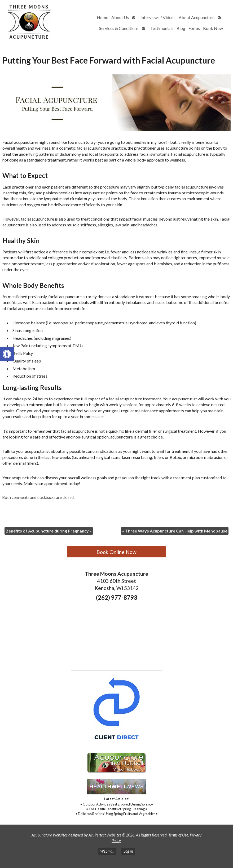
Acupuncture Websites (50, 835)
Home (102, 17)
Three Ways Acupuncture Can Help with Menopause (175, 531)
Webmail (107, 851)
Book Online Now (117, 552)
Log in (128, 851)
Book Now (213, 28)
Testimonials (162, 28)
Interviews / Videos (158, 17)
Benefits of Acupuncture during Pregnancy (49, 531)
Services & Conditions (119, 28)
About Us (120, 17)
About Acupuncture (197, 17)
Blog (181, 28)
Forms (194, 28)
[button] (7, 354)
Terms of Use (178, 835)
